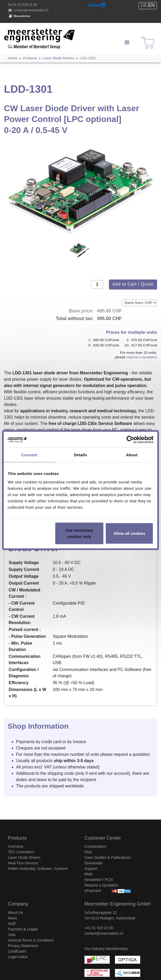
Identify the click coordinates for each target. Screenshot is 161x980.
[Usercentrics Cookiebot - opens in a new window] (130, 440)
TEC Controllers (21, 852)
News (12, 918)
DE (144, 5)
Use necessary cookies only (79, 533)
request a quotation (142, 357)
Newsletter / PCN (99, 880)
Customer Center (103, 838)
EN (151, 5)
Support (91, 869)
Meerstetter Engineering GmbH (33, 31)
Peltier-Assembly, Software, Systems (38, 869)
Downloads (94, 863)
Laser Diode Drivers (24, 857)
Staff (12, 924)
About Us (16, 913)
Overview (16, 846)
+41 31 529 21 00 (24, 5)
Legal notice (18, 957)
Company (18, 904)
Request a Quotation (101, 885)
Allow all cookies (129, 533)
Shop (145, 38)
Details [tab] (80, 455)
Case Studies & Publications (108, 857)
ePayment (93, 891)
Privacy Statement (23, 946)
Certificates (17, 951)
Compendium (95, 846)
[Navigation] (127, 42)
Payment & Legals (23, 929)
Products (17, 838)
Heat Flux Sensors (23, 863)
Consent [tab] (29, 455)
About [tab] (132, 455)
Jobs (12, 935)
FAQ (88, 852)
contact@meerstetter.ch (31, 10)
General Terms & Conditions (31, 940)
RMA (89, 874)
